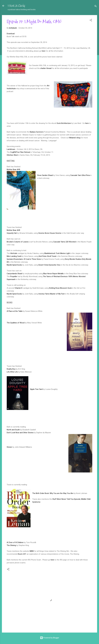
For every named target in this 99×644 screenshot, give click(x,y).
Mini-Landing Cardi (14, 256)
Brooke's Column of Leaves (18, 242)
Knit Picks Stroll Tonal (47, 256)
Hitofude (14, 253)
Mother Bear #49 (13, 169)
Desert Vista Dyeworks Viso (49, 265)
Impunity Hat (12, 233)
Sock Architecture (64, 123)
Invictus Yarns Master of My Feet (51, 294)
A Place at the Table (15, 311)
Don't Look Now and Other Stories (20, 433)
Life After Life (12, 372)
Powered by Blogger (50, 638)
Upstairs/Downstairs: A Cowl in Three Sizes (24, 259)
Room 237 (22, 554)
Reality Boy (11, 369)
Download (11, 34)
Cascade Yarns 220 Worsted (64, 242)
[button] (91, 21)
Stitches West (12, 155)
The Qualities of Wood (16, 323)
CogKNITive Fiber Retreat (20, 152)
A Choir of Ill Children (15, 542)
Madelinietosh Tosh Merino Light (57, 253)
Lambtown (11, 149)
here (44, 51)
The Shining (11, 545)
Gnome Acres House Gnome (50, 233)
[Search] (96, 7)
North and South (13, 430)
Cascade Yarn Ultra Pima (80, 175)
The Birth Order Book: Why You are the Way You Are (53, 493)
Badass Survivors (37, 132)
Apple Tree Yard (36, 389)
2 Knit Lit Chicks (16, 6)
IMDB (32, 551)
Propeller (14, 276)
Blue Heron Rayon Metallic (54, 274)
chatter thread (46, 68)
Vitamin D (19, 288)
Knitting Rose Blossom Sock (60, 288)
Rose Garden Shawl (45, 175)
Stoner (9, 447)
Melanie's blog (75, 138)
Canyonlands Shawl (14, 274)
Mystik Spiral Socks (14, 265)
